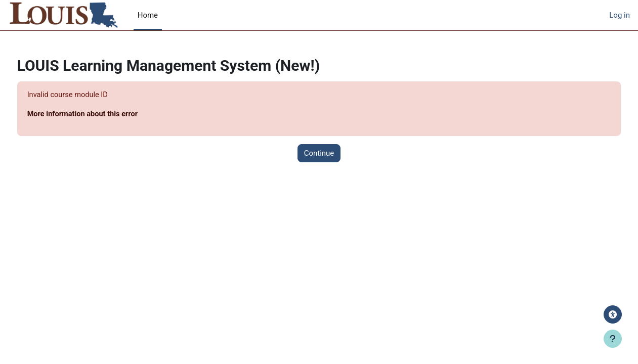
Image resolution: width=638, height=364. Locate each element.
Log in (620, 15)
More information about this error (103, 115)
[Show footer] (613, 339)
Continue (319, 154)
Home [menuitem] (148, 15)
